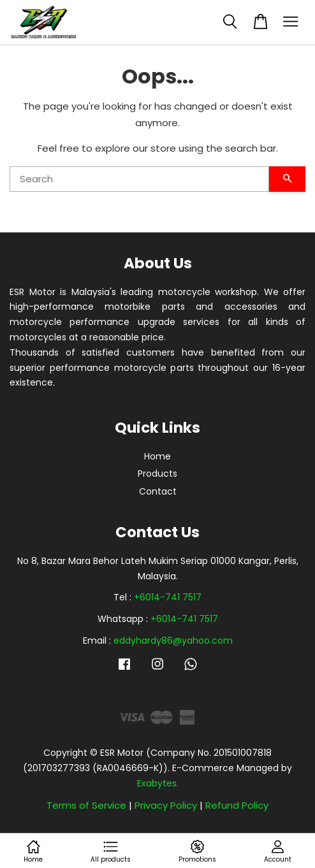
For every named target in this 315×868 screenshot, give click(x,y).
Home (157, 456)
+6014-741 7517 (168, 597)
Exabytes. (158, 783)
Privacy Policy (166, 805)
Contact (158, 491)
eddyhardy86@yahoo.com (173, 640)
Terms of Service (86, 805)
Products (157, 474)
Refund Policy (237, 805)
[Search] (139, 179)
